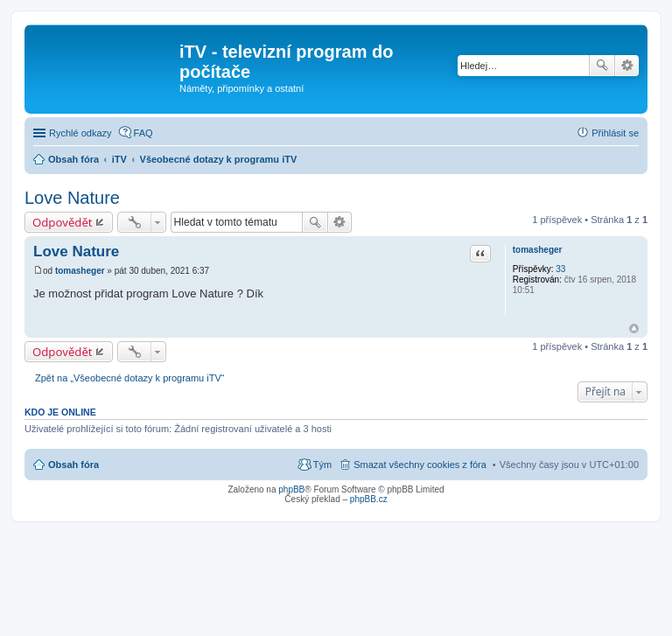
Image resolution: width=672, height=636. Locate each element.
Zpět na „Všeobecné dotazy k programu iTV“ (129, 378)
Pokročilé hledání (627, 66)
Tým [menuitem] (322, 465)
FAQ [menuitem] (143, 133)
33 (560, 269)
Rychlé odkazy (80, 133)
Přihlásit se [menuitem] (615, 133)
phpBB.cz (369, 499)
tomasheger (538, 250)
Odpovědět (63, 222)
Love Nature (72, 198)
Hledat (602, 66)
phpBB (291, 489)
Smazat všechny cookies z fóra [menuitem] (420, 465)
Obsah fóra (73, 465)
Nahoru (634, 328)
